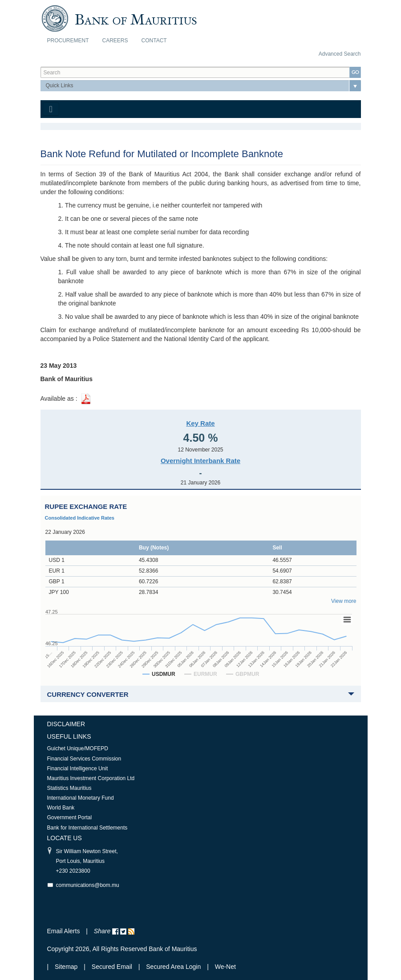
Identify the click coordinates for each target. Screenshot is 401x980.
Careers (115, 41)
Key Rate (200, 423)
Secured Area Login (173, 967)
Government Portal (70, 817)
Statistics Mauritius (69, 788)
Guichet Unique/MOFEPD (78, 748)
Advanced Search (340, 54)
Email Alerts (64, 931)
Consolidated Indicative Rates (80, 518)
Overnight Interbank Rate (200, 461)
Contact (154, 41)
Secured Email (112, 967)
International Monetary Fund (81, 798)
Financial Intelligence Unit (78, 769)
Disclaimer (66, 724)
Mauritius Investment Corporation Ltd (91, 778)
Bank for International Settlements (87, 828)
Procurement (68, 41)
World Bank (61, 808)
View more (344, 601)
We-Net (225, 967)
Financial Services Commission (84, 759)
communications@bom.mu (88, 885)
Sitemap (67, 967)
